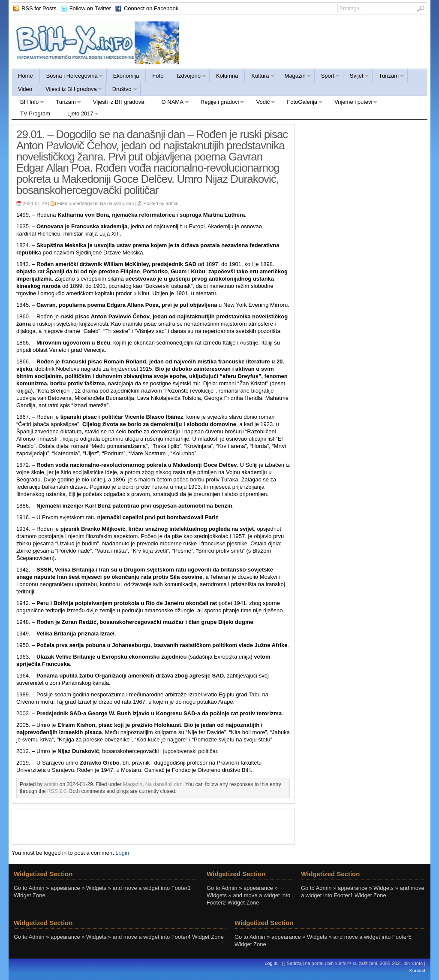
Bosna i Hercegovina (72, 77)
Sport (327, 77)
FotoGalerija (301, 103)
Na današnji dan (117, 203)
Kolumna (227, 76)
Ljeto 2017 (79, 115)
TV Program (35, 113)
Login (122, 853)
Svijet (356, 77)
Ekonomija (126, 76)
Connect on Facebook (151, 8)
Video (25, 89)
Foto (158, 76)
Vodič (261, 103)
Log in (271, 963)
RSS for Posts (39, 8)
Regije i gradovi (218, 103)
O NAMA (171, 103)
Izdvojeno (188, 77)
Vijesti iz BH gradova (71, 90)
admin (172, 203)
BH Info (28, 103)
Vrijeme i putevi (352, 103)
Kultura (260, 77)
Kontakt (417, 971)
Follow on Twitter (90, 8)
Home (26, 76)
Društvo (122, 90)
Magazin (295, 77)
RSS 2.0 (57, 791)
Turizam (388, 77)
